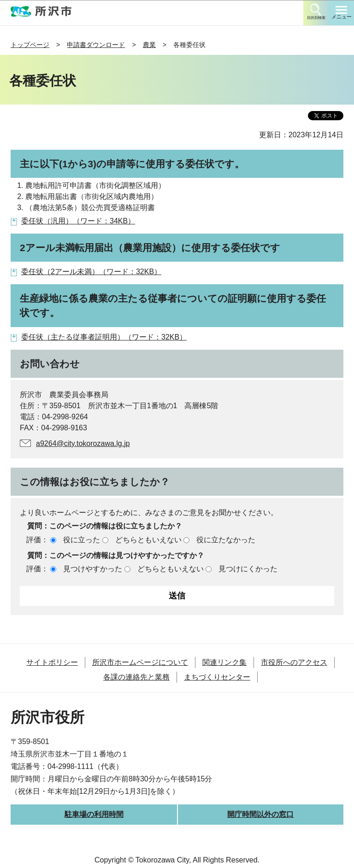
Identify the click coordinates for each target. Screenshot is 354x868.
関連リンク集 (224, 662)
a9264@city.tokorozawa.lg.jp (83, 443)
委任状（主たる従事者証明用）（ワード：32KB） (104, 337)
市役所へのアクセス (294, 662)
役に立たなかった (226, 540)
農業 (149, 45)
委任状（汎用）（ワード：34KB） (78, 221)
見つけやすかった (93, 569)
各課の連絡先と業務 (136, 677)
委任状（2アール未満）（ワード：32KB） (91, 272)
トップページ (30, 45)
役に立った (82, 540)
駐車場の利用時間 (94, 814)
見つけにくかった (248, 569)
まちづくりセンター (217, 677)
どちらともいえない (148, 540)
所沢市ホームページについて (140, 662)
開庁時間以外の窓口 (260, 814)
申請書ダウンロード (96, 45)
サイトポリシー (52, 662)
